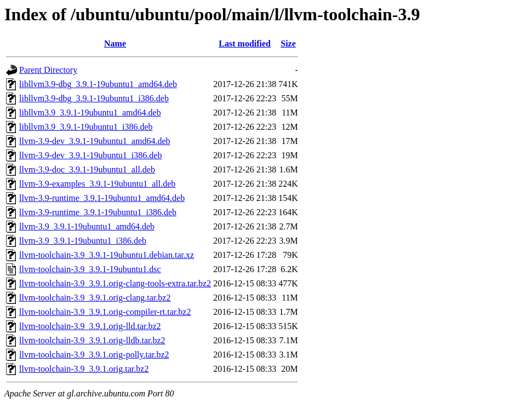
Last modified (245, 44)
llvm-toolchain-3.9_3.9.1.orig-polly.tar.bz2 (94, 355)
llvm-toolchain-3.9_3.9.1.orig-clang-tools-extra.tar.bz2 (115, 283)
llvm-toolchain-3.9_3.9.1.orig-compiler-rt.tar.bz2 (105, 312)
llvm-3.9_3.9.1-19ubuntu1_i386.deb (83, 241)
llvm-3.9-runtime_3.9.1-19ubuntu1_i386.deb (98, 212)
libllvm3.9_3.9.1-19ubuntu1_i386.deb (86, 127)
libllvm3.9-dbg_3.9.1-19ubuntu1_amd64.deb (98, 84)
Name (115, 44)
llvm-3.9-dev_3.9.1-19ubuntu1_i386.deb (90, 155)
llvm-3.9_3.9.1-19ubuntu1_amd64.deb (87, 226)
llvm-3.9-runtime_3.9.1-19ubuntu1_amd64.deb (102, 198)
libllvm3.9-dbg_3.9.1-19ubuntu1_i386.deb (94, 98)
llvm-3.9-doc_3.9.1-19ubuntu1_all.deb (87, 169)
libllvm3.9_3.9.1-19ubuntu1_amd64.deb (90, 113)
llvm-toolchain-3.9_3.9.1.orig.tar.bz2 (84, 369)
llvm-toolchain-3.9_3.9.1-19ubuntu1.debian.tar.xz (107, 255)
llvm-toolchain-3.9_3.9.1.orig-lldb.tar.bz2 (92, 340)
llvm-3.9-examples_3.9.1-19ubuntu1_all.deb (97, 184)
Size (288, 44)
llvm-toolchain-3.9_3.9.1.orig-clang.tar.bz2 (95, 298)
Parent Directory (48, 70)
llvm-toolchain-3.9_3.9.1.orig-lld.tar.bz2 (90, 326)
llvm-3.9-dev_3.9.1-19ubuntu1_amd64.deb (95, 141)
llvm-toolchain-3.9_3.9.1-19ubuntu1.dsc (90, 269)
